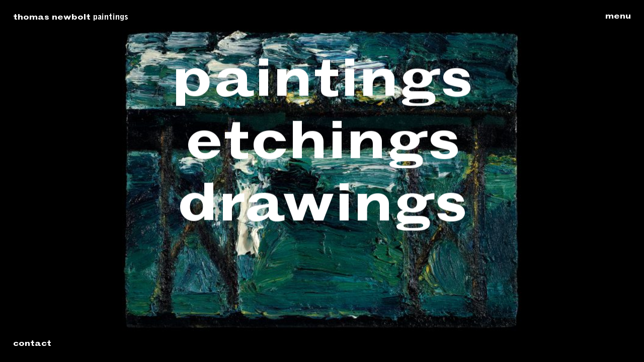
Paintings (111, 18)
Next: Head (576, 182)
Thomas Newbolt (52, 18)
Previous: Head (68, 182)
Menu (618, 17)
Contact (32, 344)
